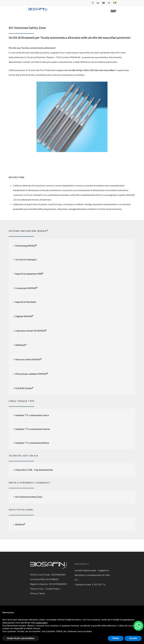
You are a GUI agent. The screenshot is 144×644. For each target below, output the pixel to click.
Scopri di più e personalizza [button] (21, 638)
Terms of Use (37, 589)
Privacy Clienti (37, 593)
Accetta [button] (133, 638)
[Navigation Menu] (113, 11)
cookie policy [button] (42, 623)
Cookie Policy (52, 589)
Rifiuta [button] (116, 638)
